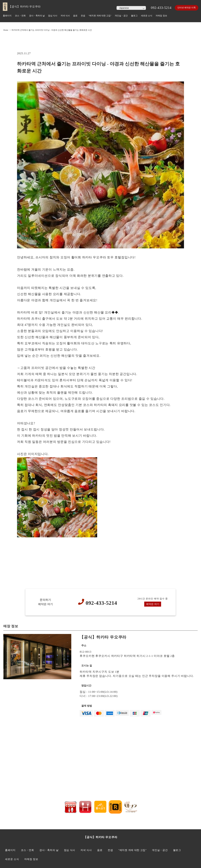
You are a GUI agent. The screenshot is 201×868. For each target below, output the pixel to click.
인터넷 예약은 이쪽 (186, 8)
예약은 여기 (153, 604)
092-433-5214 (160, 8)
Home (6, 30)
